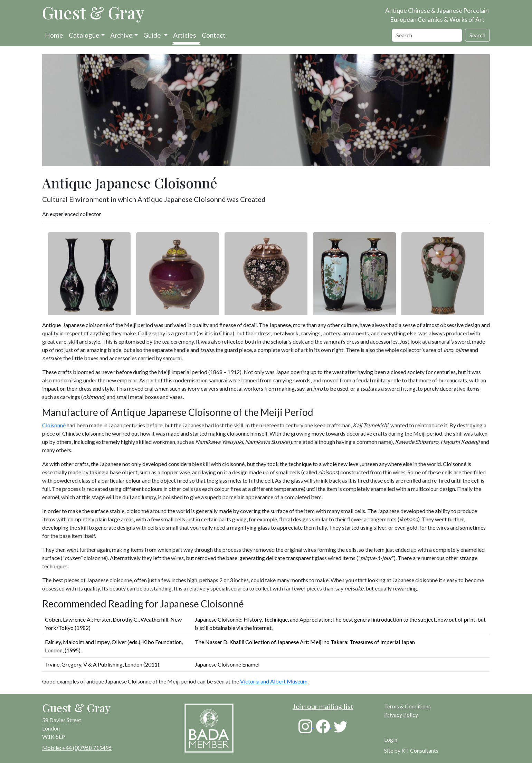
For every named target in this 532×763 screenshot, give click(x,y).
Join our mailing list (323, 706)
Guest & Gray (93, 12)
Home (54, 35)
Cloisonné (54, 425)
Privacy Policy (401, 714)
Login (391, 739)
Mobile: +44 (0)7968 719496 (77, 748)
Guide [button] (153, 35)
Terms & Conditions (407, 706)
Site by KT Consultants (411, 750)
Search (477, 35)
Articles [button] (185, 35)
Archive (121, 35)
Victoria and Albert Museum (274, 681)
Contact (214, 35)
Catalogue (84, 35)
